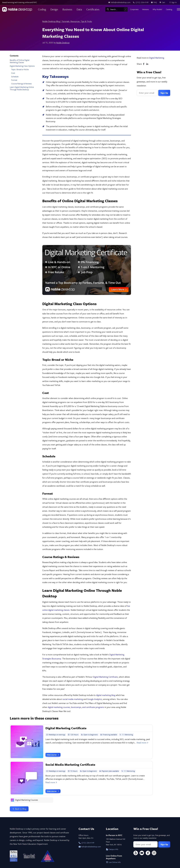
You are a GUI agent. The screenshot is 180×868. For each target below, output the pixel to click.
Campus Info (112, 849)
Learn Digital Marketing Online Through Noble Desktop (22, 88)
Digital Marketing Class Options (22, 66)
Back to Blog (19, 809)
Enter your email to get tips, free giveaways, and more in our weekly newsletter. (152, 82)
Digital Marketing (157, 58)
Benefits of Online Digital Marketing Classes (20, 61)
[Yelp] (136, 853)
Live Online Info (113, 862)
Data (79, 9)
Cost (13, 73)
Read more (143, 743)
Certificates (93, 9)
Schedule (15, 77)
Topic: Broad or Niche (20, 69)
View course (53, 755)
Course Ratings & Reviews (21, 84)
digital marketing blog (106, 695)
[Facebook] (148, 853)
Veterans (146, 9)
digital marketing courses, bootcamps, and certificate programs (76, 707)
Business (67, 9)
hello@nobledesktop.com (90, 847)
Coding (42, 9)
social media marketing (73, 699)
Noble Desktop (63, 43)
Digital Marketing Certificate (105, 677)
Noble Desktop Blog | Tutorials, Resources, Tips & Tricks (67, 21)
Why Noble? (157, 9)
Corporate (134, 9)
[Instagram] (154, 853)
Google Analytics (95, 699)
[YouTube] (142, 853)
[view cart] (163, 2)
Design (54, 9)
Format (14, 80)
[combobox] (116, 9)
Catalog (169, 9)
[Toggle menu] (178, 9)
